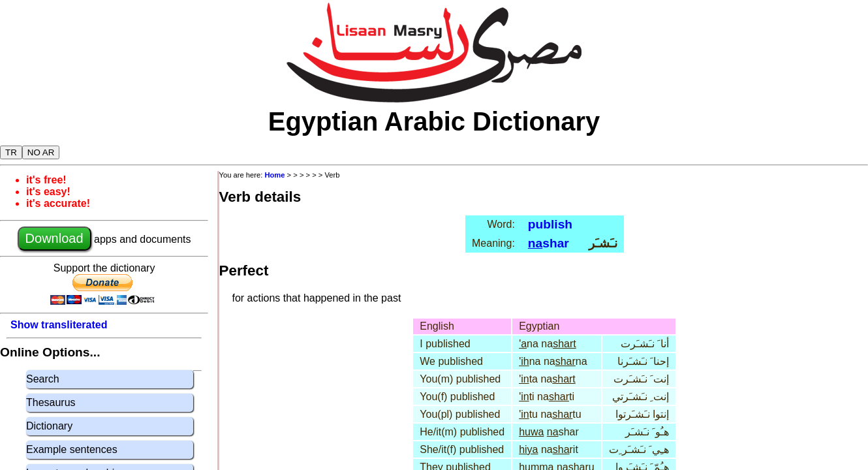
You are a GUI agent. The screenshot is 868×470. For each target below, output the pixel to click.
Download (54, 238)
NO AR (41, 152)
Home (274, 175)
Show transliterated (59, 325)
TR (11, 152)
